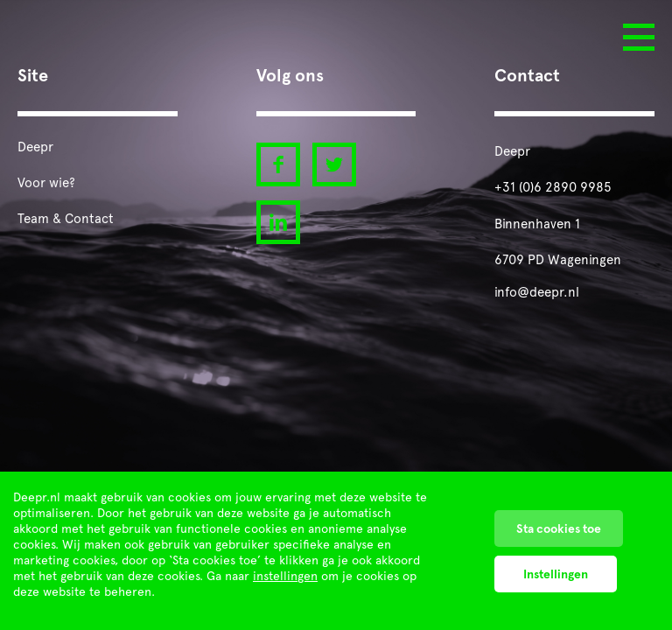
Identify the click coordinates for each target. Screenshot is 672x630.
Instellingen (556, 574)
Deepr (35, 147)
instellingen (285, 576)
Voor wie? (46, 183)
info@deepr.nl (537, 292)
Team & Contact (66, 219)
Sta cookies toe (559, 528)
